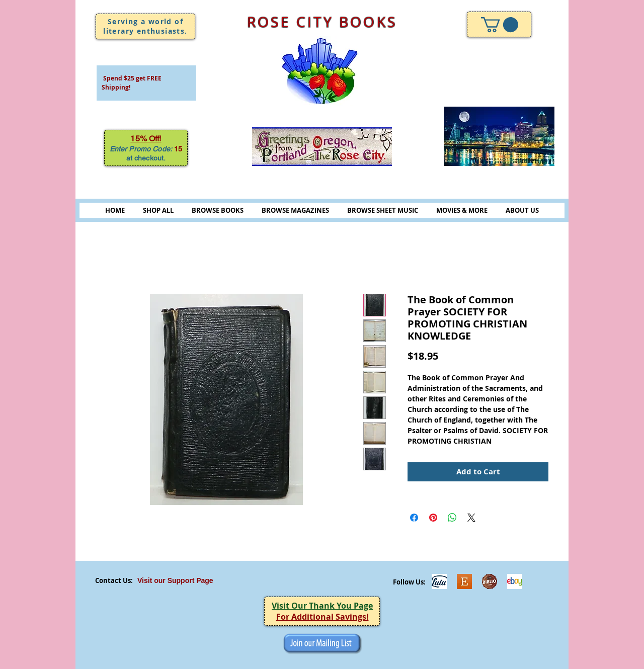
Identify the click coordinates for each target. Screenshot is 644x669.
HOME (115, 210)
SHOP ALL (158, 210)
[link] (500, 25)
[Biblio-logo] (490, 581)
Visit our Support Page (175, 580)
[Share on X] (471, 518)
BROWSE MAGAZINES (295, 210)
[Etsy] (464, 581)
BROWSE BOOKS (218, 210)
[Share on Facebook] (414, 518)
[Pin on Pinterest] (433, 518)
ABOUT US (522, 210)
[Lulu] (439, 581)
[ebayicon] (515, 581)
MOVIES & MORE (462, 210)
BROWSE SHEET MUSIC (383, 210)
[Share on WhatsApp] (452, 518)
